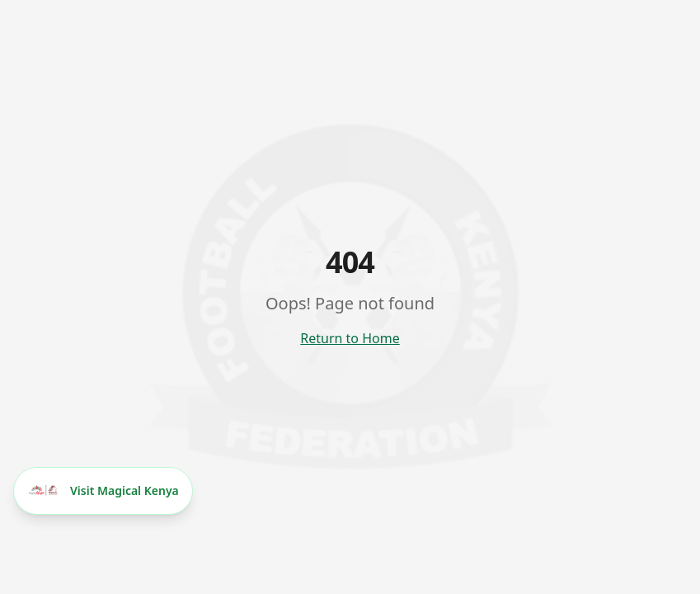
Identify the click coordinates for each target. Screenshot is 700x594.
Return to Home (350, 338)
